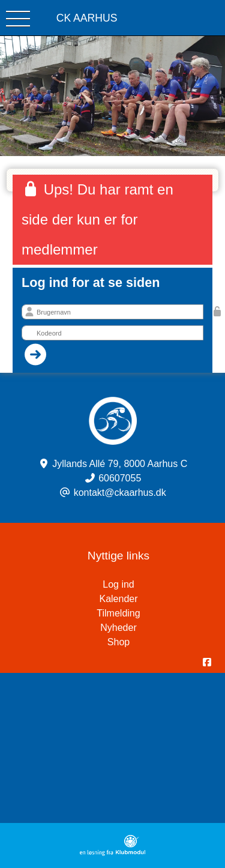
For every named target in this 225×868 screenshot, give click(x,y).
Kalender (118, 599)
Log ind (164, 585)
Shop (118, 642)
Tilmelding (118, 613)
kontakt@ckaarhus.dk (120, 493)
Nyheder (118, 628)
